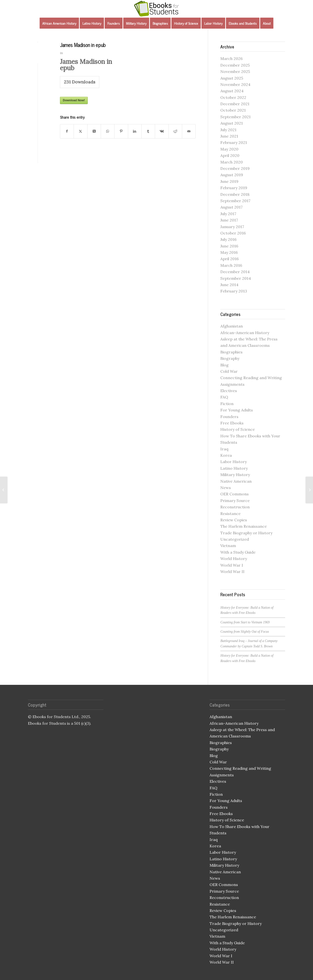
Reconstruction (235, 507)
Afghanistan (232, 326)
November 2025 (235, 71)
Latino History (234, 468)
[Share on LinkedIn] (135, 131)
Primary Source (235, 501)
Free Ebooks (232, 423)
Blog (224, 365)
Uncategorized (235, 539)
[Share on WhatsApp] (108, 131)
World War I (232, 565)
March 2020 (232, 162)
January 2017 (232, 227)
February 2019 (234, 188)
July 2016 (228, 239)
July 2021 (228, 130)
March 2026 (231, 58)
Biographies (231, 352)
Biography (230, 358)
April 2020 (230, 155)
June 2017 (229, 220)
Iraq (224, 449)
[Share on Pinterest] (121, 131)
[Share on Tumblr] (148, 131)
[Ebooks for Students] (156, 9)
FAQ (224, 397)
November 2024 (235, 84)
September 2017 (235, 201)
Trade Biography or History (246, 533)
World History (234, 559)
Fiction (227, 404)
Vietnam (228, 546)
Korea (226, 455)
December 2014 (235, 272)
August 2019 (232, 175)
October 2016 (233, 233)
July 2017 (228, 214)
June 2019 (229, 181)
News (226, 488)
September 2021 (235, 117)
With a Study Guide (238, 552)
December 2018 (235, 194)
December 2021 (235, 104)
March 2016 (231, 265)
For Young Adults (237, 410)
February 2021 (234, 142)
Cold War (229, 371)
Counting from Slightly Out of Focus (245, 632)
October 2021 (233, 110)
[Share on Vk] (162, 131)
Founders (229, 417)
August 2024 (232, 91)
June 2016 (229, 246)
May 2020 (229, 149)
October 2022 (233, 97)
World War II (232, 572)
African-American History (245, 333)
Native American (236, 481)
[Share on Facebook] (67, 131)
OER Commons (235, 494)
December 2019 (235, 168)
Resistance (230, 513)
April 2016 (229, 259)
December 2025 (235, 65)
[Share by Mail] (189, 131)
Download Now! (74, 100)
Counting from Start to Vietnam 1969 (245, 622)
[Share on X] (80, 131)
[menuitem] (59, 23)
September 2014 (236, 278)
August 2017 (231, 207)
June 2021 (229, 136)
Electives (229, 391)
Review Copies (234, 520)
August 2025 (232, 78)
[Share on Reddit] (175, 131)
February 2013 (234, 291)
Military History (235, 475)
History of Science (238, 429)
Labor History (234, 462)
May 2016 (229, 252)
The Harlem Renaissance (244, 526)
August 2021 (232, 123)
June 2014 (229, 285)
